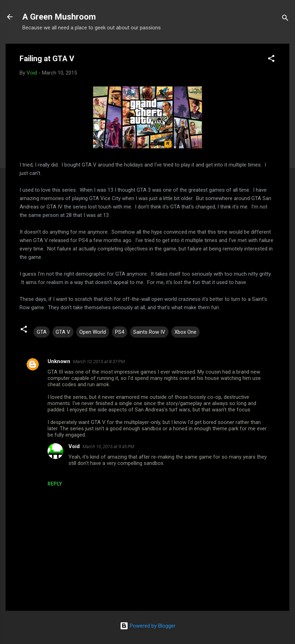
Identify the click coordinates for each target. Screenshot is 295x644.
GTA (42, 332)
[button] (271, 60)
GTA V (63, 332)
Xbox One (185, 332)
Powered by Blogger (148, 626)
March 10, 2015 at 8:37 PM (99, 362)
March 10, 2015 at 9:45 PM (108, 447)
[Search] (285, 19)
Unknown (59, 361)
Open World (93, 332)
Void (74, 446)
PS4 (120, 332)
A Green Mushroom (59, 17)
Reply (55, 484)
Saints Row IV (149, 332)
